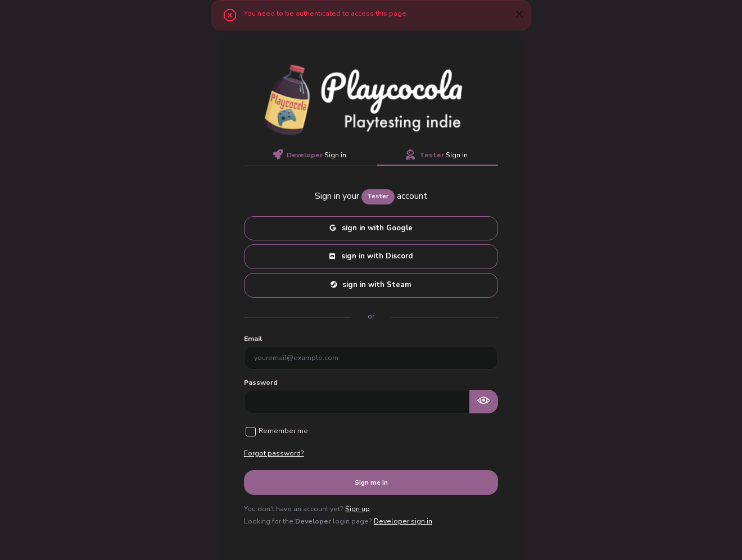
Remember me (283, 431)
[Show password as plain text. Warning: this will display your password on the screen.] (484, 402)
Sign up (358, 509)
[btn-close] (519, 14)
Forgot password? (274, 453)
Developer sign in (403, 521)
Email (253, 339)
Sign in (309, 155)
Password (261, 383)
